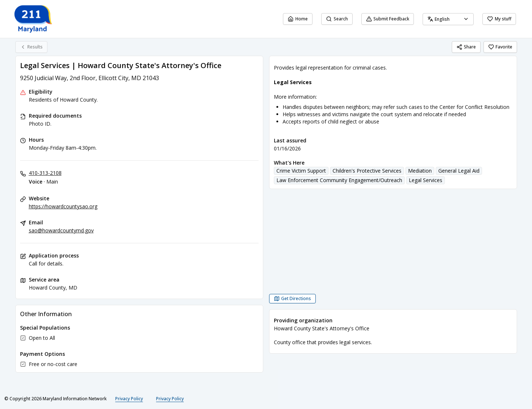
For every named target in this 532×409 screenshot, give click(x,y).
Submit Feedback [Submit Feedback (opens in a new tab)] (388, 19)
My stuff (499, 19)
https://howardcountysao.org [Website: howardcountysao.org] (63, 206)
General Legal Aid (459, 171)
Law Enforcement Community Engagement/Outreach (339, 180)
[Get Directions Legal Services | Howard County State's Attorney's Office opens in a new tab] (292, 299)
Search (337, 19)
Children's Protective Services (367, 171)
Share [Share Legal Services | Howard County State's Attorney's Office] (466, 47)
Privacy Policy (129, 399)
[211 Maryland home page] (34, 19)
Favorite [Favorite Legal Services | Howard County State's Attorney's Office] (500, 47)
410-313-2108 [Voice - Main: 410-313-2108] (45, 173)
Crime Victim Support (301, 171)
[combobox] (448, 19)
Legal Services (426, 180)
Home (298, 19)
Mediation (420, 171)
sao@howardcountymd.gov (61, 230)
